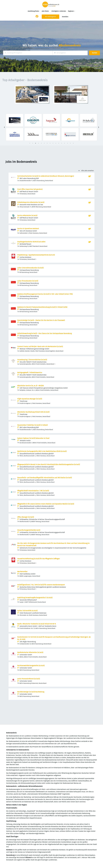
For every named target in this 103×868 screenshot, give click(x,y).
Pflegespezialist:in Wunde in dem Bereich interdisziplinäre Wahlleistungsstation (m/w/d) (49, 464)
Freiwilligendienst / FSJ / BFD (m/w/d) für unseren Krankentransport (41, 585)
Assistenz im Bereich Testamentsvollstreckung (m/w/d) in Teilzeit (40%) (42, 307)
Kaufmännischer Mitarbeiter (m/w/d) (30, 652)
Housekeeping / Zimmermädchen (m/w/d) (32, 360)
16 (73, 143)
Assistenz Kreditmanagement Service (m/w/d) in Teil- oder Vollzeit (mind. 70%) (45, 294)
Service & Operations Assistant (28, 229)
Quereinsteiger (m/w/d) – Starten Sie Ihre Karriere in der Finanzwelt (41, 320)
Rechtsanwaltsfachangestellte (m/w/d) (31, 666)
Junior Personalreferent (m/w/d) (29, 679)
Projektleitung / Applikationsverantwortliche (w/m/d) (36, 255)
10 (56, 143)
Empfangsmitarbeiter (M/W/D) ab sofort (31, 242)
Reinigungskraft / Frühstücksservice (30, 373)
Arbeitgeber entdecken (59, 11)
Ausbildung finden (33, 11)
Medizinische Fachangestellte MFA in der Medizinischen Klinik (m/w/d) (42, 451)
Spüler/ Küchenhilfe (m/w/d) (27, 611)
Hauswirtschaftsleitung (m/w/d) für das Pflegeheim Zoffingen (39, 559)
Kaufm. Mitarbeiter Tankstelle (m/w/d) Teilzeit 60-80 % (37, 624)
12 (62, 143)
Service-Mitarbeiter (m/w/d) (27, 215)
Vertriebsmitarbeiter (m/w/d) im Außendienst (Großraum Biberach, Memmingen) (46, 176)
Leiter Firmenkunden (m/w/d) (28, 281)
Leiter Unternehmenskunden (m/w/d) (30, 268)
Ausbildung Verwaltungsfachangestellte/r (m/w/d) (35, 598)
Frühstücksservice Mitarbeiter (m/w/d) (31, 202)
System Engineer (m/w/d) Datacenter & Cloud (33, 438)
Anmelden (65, 17)
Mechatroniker (22, 572)
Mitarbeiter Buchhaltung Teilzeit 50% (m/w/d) (33, 412)
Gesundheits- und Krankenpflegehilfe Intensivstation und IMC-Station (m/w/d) (45, 478)
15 (70, 143)
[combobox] (28, 53)
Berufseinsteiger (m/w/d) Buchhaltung (31, 692)
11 (59, 143)
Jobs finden (45, 11)
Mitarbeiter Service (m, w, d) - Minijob (31, 386)
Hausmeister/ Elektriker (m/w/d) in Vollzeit (33, 425)
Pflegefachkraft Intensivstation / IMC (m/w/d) (33, 491)
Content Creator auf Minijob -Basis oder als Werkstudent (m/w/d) (40, 347)
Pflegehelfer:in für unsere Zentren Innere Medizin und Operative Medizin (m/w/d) (46, 504)
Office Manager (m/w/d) (26, 517)
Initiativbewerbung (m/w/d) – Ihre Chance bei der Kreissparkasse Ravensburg (44, 333)
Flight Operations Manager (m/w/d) (30, 399)
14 (67, 143)
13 (65, 143)
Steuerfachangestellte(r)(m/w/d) (29, 530)
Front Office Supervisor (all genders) (30, 189)
